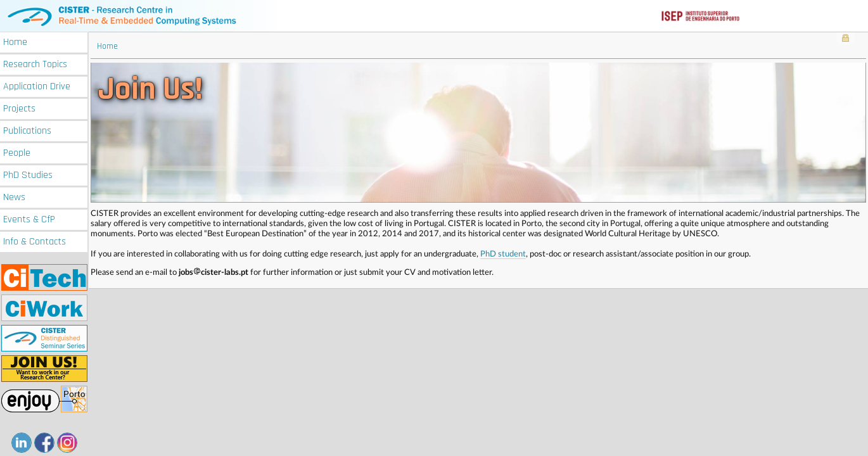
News (14, 197)
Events (29, 219)
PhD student (503, 254)
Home (15, 42)
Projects (19, 109)
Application (37, 86)
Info (35, 242)
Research (35, 64)
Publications (27, 131)
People (17, 153)
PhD (28, 175)
